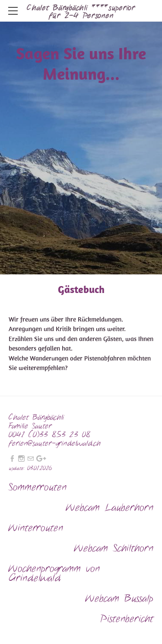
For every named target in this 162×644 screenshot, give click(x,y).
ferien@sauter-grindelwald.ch (55, 444)
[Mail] (30, 459)
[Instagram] (21, 459)
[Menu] (13, 11)
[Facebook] (12, 459)
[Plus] (41, 459)
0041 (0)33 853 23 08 (51, 435)
